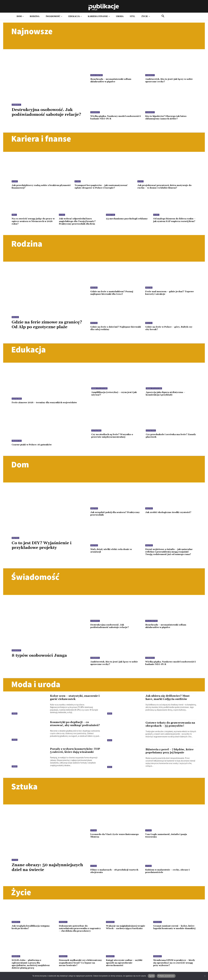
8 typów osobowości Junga (41, 657)
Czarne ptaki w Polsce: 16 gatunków (33, 447)
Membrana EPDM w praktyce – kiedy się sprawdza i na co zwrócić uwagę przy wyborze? (174, 967)
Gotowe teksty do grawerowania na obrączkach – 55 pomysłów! (171, 726)
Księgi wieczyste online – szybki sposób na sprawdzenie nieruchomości (125, 967)
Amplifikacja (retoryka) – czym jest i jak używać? (115, 396)
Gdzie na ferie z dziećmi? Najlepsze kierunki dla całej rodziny (111, 327)
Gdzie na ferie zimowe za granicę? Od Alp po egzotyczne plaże (45, 326)
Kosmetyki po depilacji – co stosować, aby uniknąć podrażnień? (70, 727)
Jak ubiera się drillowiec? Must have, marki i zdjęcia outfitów (168, 699)
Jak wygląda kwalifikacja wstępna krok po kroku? (32, 929)
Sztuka (15, 862)
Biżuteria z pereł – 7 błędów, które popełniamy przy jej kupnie (170, 753)
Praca (14, 214)
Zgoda (151, 976)
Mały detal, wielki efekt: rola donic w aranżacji (112, 553)
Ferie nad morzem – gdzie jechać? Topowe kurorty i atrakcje (170, 292)
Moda (110, 715)
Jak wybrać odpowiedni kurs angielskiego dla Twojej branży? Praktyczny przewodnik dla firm (78, 221)
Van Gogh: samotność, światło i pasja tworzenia (167, 837)
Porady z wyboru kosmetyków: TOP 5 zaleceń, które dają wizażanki (75, 752)
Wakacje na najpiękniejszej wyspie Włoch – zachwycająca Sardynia (127, 929)
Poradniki (16, 924)
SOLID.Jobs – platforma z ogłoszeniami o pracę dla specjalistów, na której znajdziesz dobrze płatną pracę (32, 968)
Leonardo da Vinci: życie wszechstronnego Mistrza (106, 837)
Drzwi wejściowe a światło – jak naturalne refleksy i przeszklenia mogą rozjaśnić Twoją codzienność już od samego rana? (170, 554)
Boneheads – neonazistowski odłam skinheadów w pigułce (112, 80)
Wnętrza (15, 540)
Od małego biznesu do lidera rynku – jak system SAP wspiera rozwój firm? (174, 221)
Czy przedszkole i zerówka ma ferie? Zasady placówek (167, 438)
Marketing (110, 214)
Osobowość (16, 105)
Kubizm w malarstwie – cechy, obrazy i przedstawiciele (168, 873)
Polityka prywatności (166, 976)
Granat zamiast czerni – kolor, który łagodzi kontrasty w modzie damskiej (173, 930)
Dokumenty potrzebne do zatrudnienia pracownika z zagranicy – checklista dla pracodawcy (75, 931)
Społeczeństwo (97, 75)
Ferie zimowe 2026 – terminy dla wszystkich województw (46, 405)
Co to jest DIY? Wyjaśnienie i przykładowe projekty (43, 548)
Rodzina (15, 317)
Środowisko (17, 443)
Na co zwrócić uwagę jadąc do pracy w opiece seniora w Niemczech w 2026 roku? (33, 221)
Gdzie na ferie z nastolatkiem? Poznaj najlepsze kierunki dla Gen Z (113, 292)
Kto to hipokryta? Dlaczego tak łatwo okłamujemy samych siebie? (167, 117)
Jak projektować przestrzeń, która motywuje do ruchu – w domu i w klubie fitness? (166, 186)
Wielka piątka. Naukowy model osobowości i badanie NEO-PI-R (109, 117)
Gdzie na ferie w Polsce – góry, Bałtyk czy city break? (170, 327)
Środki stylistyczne (99, 391)
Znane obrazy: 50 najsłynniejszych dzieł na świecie (48, 869)
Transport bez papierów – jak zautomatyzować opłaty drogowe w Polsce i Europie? (102, 186)
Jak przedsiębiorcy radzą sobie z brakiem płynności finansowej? (36, 186)
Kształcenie (17, 401)
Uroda (15, 715)
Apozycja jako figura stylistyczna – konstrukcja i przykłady (166, 396)
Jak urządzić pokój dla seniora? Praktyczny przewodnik (109, 516)
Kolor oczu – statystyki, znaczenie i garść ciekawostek (75, 699)
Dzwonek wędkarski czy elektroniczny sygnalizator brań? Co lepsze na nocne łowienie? (79, 967)
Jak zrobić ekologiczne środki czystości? (170, 515)
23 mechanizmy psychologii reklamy (123, 220)
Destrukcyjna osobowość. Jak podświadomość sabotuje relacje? (48, 112)
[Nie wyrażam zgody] (205, 976)
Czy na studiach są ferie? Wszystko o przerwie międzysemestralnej (113, 438)
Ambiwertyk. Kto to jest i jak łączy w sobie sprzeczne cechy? (170, 80)
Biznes (15, 181)
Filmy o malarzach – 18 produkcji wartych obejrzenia (116, 873)
